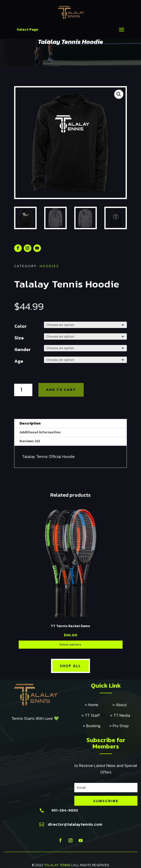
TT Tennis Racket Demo (70, 626)
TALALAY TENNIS (57, 865)
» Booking (96, 726)
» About (120, 705)
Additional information (40, 432)
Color (21, 326)
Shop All (70, 666)
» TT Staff (96, 715)
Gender (23, 349)
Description (30, 423)
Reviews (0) (30, 441)
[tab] (70, 424)
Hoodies (49, 266)
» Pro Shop (119, 726)
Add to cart (61, 390)
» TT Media (120, 715)
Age (19, 361)
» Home (99, 705)
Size (19, 338)
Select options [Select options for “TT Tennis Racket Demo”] (70, 644)
